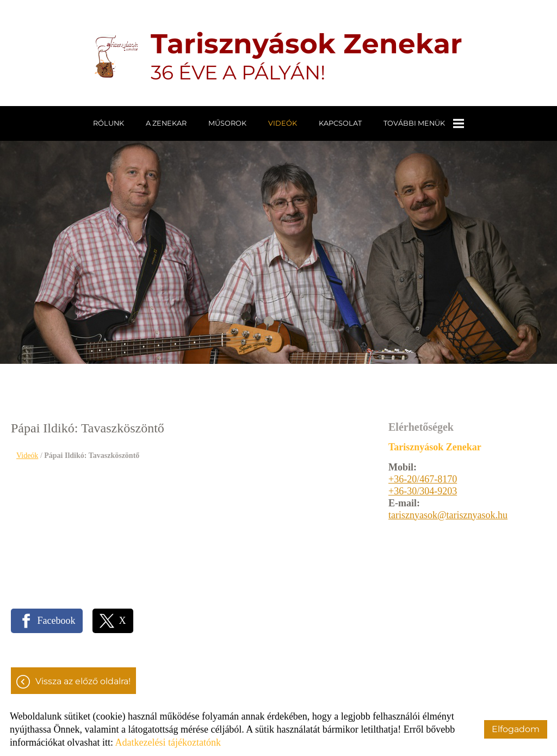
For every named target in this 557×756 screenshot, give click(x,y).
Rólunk (109, 123)
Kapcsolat (340, 123)
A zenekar (166, 123)
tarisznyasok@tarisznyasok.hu (448, 515)
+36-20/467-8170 (423, 479)
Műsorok (227, 123)
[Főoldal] (116, 56)
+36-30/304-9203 (423, 491)
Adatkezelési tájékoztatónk (168, 742)
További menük (424, 123)
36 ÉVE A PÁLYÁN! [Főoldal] (307, 56)
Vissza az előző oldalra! (83, 681)
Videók (283, 123)
